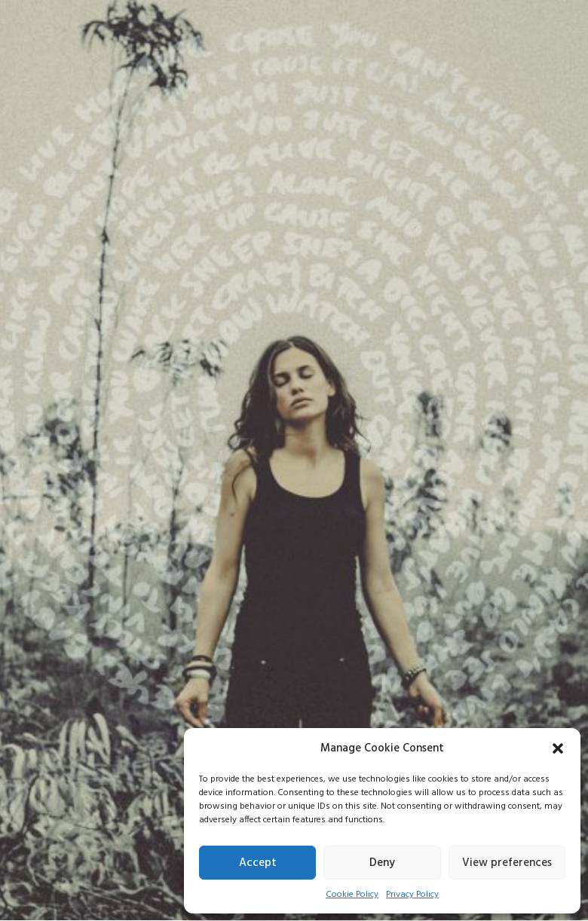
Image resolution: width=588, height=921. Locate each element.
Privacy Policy (412, 895)
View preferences (507, 863)
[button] (558, 748)
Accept (258, 863)
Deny (382, 863)
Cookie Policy (352, 895)
